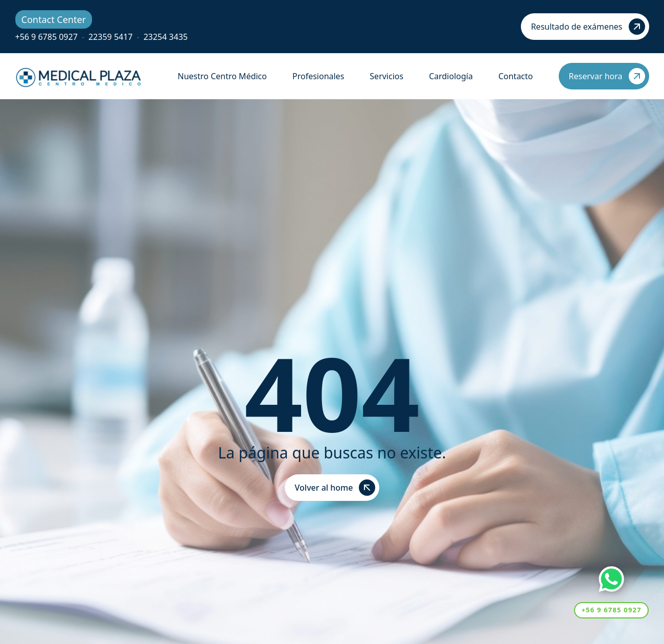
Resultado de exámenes (588, 27)
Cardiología (451, 76)
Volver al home (335, 488)
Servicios (386, 76)
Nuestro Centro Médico (222, 76)
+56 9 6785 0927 (47, 37)
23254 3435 (166, 37)
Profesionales (318, 76)
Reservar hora (607, 76)
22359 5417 (111, 37)
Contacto (516, 76)
